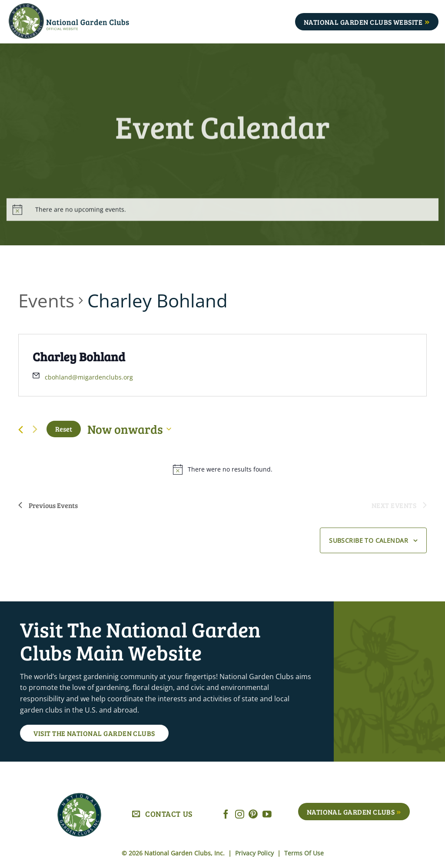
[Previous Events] (21, 430)
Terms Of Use (304, 853)
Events (46, 300)
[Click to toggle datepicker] (129, 429)
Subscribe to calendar (369, 540)
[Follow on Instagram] (240, 815)
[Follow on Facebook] (226, 815)
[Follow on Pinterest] (253, 815)
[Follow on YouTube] (267, 815)
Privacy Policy (255, 853)
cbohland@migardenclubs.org (89, 377)
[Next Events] (35, 429)
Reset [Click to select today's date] (64, 429)
